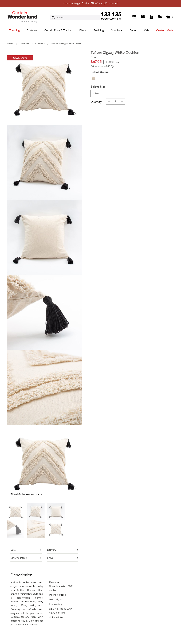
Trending (14, 30)
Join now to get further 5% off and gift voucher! (91, 3)
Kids (146, 30)
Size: (96, 93)
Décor (133, 30)
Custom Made (165, 30)
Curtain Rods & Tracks (58, 30)
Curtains (32, 30)
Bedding (99, 30)
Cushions (117, 30)
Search (54, 18)
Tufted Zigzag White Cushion (66, 44)
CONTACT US (111, 19)
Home (10, 44)
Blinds (83, 30)
